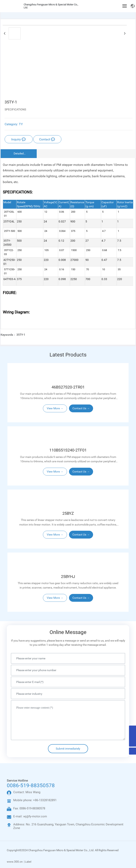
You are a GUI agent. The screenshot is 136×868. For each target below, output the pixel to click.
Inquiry (18, 139)
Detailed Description (19, 154)
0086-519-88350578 (31, 785)
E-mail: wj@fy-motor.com (30, 816)
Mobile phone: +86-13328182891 (35, 800)
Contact (47, 139)
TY (21, 124)
